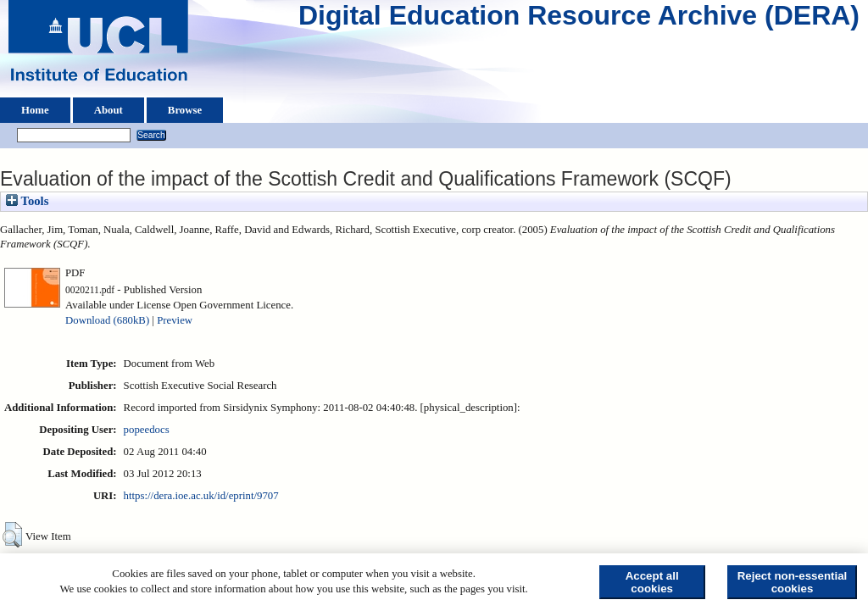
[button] (12, 535)
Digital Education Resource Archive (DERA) (579, 19)
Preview (175, 320)
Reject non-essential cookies (793, 582)
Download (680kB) (107, 320)
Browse (185, 110)
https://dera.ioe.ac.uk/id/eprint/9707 (201, 496)
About (108, 110)
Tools (27, 201)
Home (35, 110)
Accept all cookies (652, 582)
